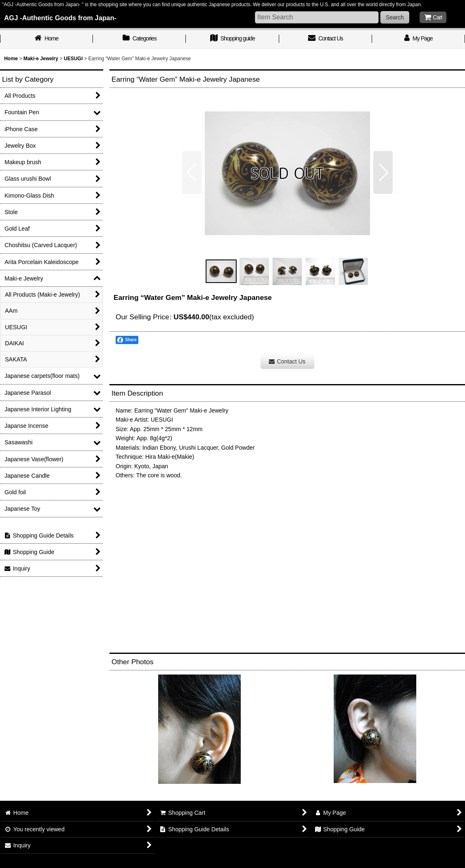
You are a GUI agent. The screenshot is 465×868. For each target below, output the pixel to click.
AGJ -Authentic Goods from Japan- (60, 18)
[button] (192, 172)
